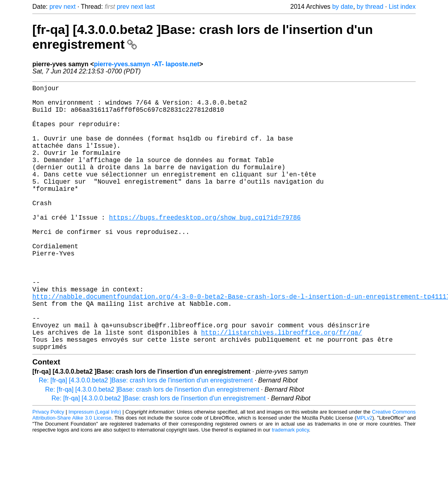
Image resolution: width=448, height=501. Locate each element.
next (69, 7)
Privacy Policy (48, 471)
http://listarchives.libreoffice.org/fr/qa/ (281, 388)
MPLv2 (365, 477)
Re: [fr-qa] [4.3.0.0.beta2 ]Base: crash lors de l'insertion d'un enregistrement (146, 439)
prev (56, 7)
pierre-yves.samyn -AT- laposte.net (147, 64)
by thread (370, 7)
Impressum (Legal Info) (95, 471)
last (150, 7)
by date (343, 7)
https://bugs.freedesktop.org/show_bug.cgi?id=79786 (205, 248)
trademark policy (290, 489)
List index (402, 7)
